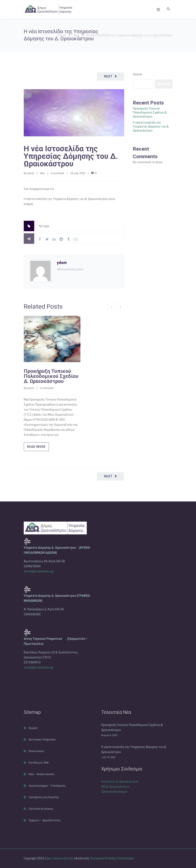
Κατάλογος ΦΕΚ (39, 763)
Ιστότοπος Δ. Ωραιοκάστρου (120, 782)
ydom (31, 173)
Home (62, 35)
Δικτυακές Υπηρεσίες (42, 739)
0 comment (57, 173)
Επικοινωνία (36, 751)
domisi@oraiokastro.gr (39, 571)
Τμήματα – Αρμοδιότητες (45, 820)
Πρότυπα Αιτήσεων (41, 809)
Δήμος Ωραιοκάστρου (59, 858)
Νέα (76, 35)
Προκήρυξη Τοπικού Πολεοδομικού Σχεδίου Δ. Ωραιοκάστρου (51, 376)
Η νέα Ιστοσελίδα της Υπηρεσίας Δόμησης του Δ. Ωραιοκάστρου (71, 156)
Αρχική (33, 728)
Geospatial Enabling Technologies (112, 858)
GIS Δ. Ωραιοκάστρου (115, 787)
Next (108, 76)
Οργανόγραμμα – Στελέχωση (47, 786)
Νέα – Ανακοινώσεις (42, 774)
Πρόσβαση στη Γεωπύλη (44, 797)
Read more (36, 447)
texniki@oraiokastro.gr (39, 667)
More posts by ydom (70, 269)
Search (137, 74)
